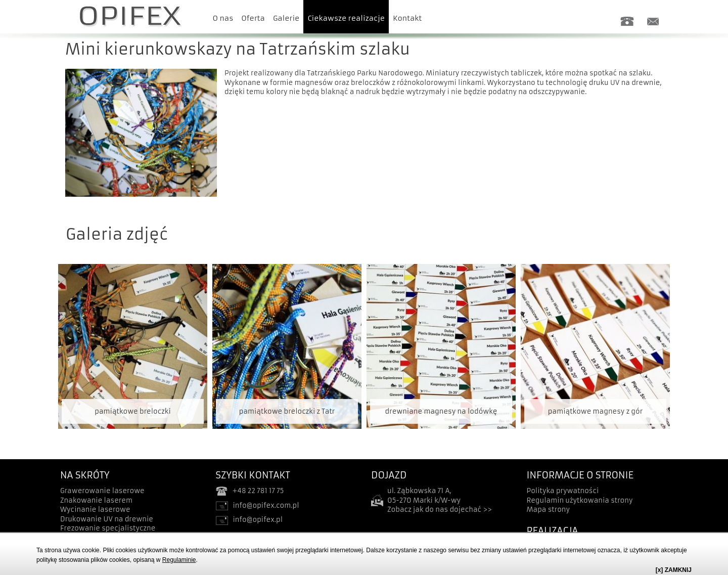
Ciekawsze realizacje (346, 18)
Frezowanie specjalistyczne (108, 528)
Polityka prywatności (563, 491)
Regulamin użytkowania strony (580, 500)
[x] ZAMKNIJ (674, 570)
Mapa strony (549, 510)
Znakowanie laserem (96, 500)
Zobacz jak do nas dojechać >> (440, 510)
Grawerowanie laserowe (102, 491)
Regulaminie (179, 560)
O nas (223, 18)
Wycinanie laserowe (95, 510)
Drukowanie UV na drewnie (107, 519)
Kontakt (407, 18)
